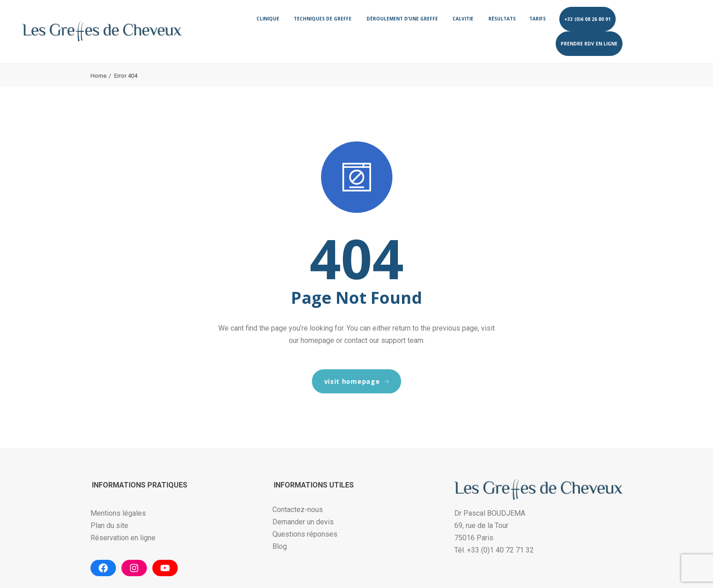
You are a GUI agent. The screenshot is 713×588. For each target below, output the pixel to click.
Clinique (268, 19)
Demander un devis (303, 522)
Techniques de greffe (323, 19)
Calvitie (463, 19)
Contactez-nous (298, 510)
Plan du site (109, 525)
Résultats (502, 19)
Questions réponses (305, 534)
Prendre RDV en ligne (589, 44)
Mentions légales (118, 513)
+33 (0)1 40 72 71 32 (500, 550)
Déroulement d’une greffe (402, 19)
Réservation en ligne (123, 538)
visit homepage (357, 381)
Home (98, 76)
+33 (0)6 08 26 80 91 (587, 19)
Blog (280, 546)
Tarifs (537, 19)
